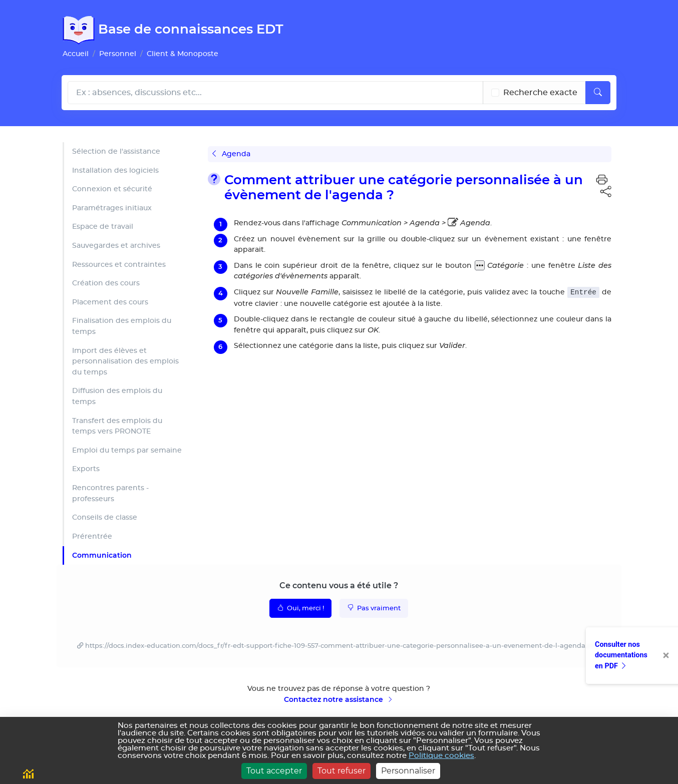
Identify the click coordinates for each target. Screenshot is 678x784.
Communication (102, 555)
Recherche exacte (540, 93)
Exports (86, 469)
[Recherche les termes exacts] (495, 93)
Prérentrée (92, 536)
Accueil (76, 54)
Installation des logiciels (115, 170)
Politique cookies (441, 756)
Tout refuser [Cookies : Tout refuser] (342, 771)
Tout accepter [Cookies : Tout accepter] (274, 771)
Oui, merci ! (300, 608)
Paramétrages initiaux (112, 208)
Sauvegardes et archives (116, 246)
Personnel (118, 54)
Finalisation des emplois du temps (122, 326)
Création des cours (106, 283)
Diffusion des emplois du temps (117, 396)
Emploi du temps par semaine (127, 450)
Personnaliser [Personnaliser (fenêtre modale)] (408, 771)
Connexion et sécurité (112, 189)
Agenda (231, 154)
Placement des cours (110, 302)
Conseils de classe (105, 517)
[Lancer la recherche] (598, 93)
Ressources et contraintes (119, 265)
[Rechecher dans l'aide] (275, 93)
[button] (602, 180)
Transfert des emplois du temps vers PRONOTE (117, 426)
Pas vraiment (374, 608)
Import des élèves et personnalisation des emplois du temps (125, 361)
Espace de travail (103, 227)
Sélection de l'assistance (116, 151)
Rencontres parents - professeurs (110, 493)
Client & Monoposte (183, 54)
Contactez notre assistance (339, 699)
